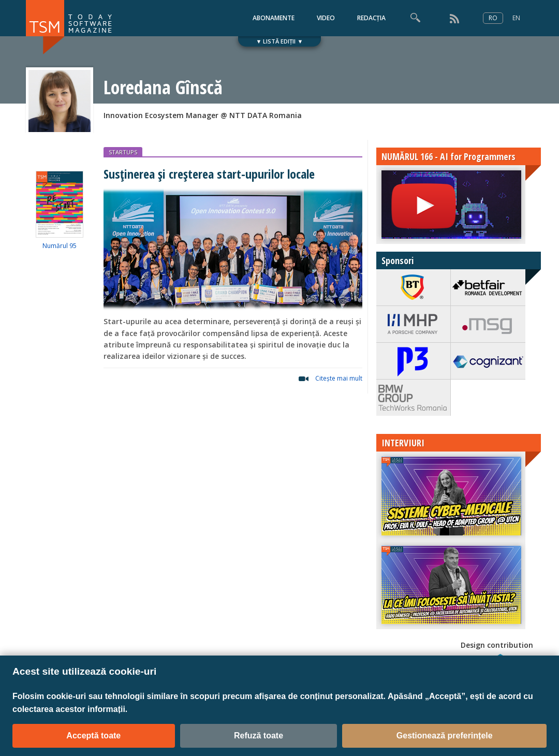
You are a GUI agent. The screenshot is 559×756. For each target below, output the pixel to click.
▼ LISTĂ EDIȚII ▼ (280, 41)
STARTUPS (123, 152)
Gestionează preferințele (445, 736)
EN (516, 18)
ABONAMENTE (274, 18)
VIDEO (326, 18)
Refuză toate (259, 736)
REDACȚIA (371, 18)
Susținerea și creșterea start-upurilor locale (209, 174)
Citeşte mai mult (339, 378)
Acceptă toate (93, 736)
